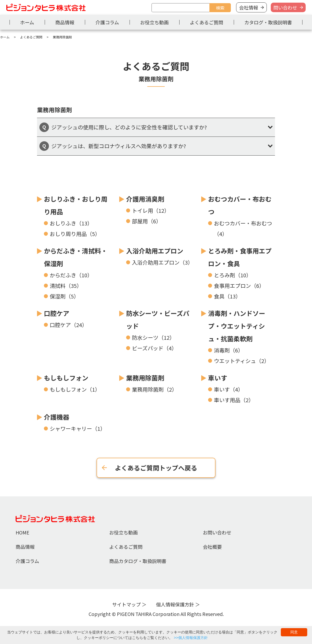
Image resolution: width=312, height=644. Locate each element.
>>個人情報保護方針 (191, 638)
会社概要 (212, 547)
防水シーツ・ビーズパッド (158, 319)
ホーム (27, 22)
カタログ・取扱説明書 (268, 22)
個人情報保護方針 (175, 604)
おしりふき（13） (71, 223)
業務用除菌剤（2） (155, 389)
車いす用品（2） (234, 400)
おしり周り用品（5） (75, 234)
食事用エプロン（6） (239, 286)
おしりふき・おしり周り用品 (76, 205)
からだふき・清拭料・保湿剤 (76, 257)
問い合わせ (285, 7)
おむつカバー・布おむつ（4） (243, 228)
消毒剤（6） (229, 350)
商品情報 (65, 22)
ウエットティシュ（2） (242, 361)
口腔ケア (57, 313)
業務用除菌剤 (145, 378)
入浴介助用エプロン (155, 251)
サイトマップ (126, 604)
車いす (218, 378)
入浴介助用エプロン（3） (162, 262)
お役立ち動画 (154, 22)
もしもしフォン (66, 378)
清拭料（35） (66, 286)
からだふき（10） (71, 275)
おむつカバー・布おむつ (240, 205)
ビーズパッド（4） (154, 348)
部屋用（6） (147, 221)
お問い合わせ (217, 532)
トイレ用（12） (151, 210)
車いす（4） (229, 389)
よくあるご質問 (207, 22)
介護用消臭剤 (145, 199)
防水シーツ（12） (153, 337)
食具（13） (227, 296)
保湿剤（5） (64, 296)
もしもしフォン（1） (75, 389)
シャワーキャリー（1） (78, 428)
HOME (22, 532)
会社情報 (249, 7)
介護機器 (57, 417)
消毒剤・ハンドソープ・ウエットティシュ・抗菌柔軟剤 (237, 326)
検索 (220, 8)
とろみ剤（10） (233, 275)
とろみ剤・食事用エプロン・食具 (240, 257)
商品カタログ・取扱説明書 (138, 561)
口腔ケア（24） (68, 325)
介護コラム (107, 22)
